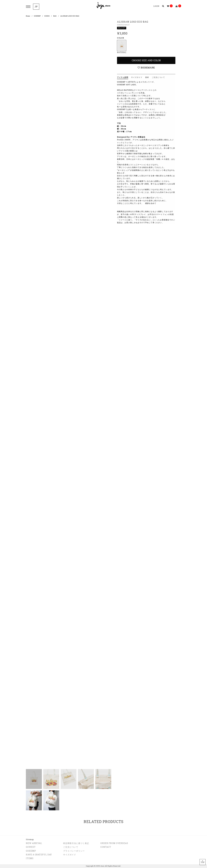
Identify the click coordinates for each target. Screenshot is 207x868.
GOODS (47, 16)
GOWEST (31, 847)
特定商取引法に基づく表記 (76, 843)
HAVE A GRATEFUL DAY (39, 855)
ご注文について (71, 847)
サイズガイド (70, 855)
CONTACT (106, 847)
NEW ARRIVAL (34, 843)
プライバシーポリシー (74, 851)
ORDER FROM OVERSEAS (114, 843)
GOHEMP (37, 16)
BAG (55, 16)
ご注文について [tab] (158, 77)
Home (28, 16)
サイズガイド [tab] (137, 77)
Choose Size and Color (146, 60)
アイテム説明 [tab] (123, 77)
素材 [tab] (147, 77)
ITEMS (30, 858)
